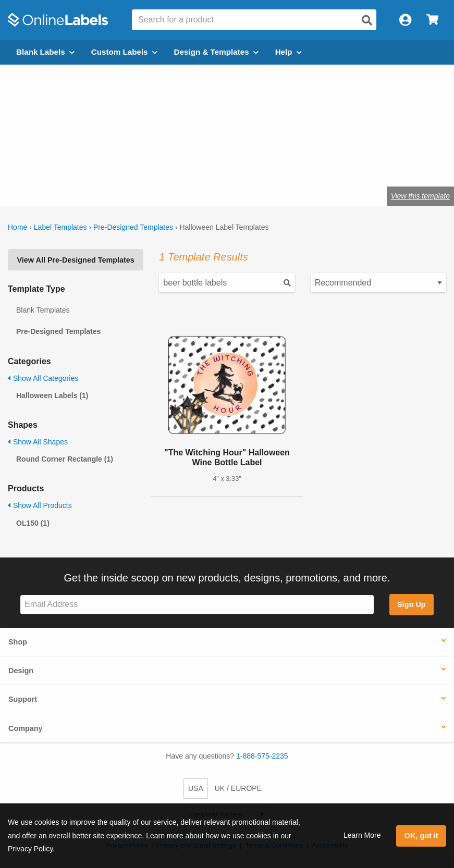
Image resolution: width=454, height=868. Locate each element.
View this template (420, 196)
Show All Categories (43, 378)
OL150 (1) (33, 523)
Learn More (362, 835)
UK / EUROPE (238, 788)
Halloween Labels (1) (52, 395)
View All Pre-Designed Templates (76, 260)
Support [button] (23, 699)
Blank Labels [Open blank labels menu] (45, 52)
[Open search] (367, 20)
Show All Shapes (38, 442)
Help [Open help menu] (289, 52)
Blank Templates (43, 310)
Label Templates (60, 227)
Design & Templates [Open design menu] (216, 52)
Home (17, 227)
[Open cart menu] (432, 20)
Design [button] (21, 671)
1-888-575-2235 (262, 756)
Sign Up (411, 604)
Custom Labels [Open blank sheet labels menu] (124, 52)
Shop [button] (18, 642)
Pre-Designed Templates (133, 227)
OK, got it (421, 836)
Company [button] (26, 728)
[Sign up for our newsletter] (197, 605)
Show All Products (40, 505)
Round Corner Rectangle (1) (65, 459)
